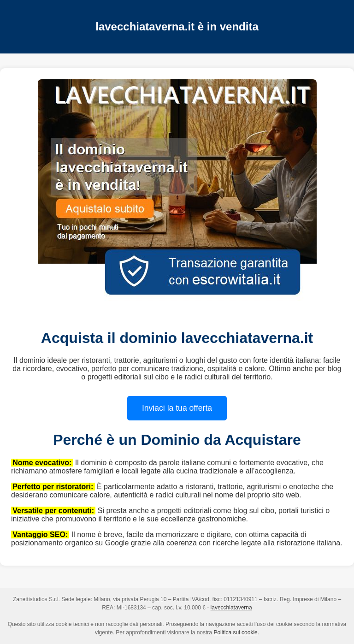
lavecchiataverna (231, 608)
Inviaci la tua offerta (177, 408)
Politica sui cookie (235, 632)
